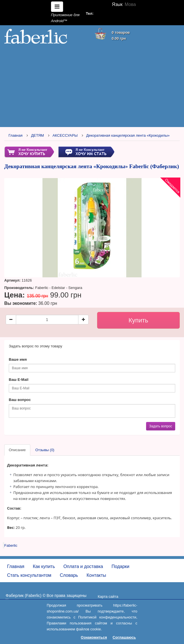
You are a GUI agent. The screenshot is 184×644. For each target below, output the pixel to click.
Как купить (44, 566)
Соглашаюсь (124, 637)
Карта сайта (108, 597)
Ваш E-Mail (19, 380)
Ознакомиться (94, 637)
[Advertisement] (92, 86)
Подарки (120, 566)
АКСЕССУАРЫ (65, 135)
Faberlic (11, 545)
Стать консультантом (29, 575)
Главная (15, 135)
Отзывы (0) (45, 450)
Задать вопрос (161, 426)
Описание (17, 450)
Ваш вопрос (20, 400)
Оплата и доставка (83, 566)
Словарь (69, 575)
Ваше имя (18, 359)
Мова (130, 4)
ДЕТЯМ (38, 135)
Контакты (96, 575)
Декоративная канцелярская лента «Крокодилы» (128, 135)
